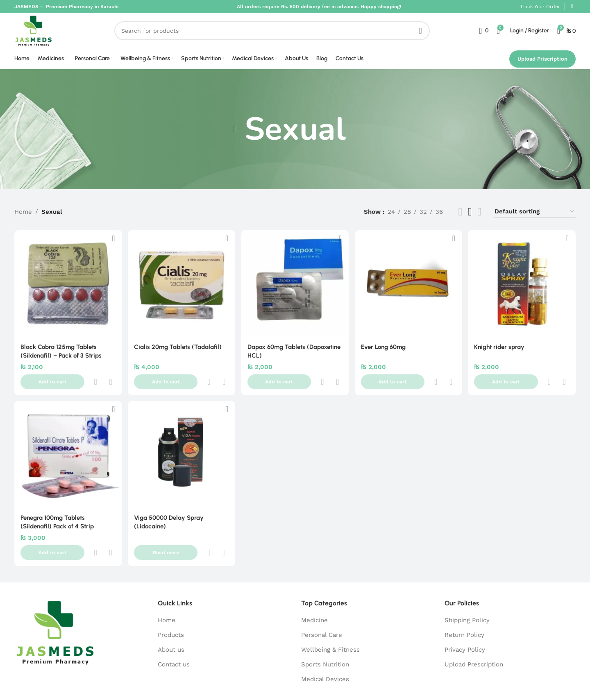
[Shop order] (535, 220)
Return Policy (464, 606)
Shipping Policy (467, 591)
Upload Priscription (542, 67)
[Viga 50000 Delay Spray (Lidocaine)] (181, 445)
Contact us (174, 635)
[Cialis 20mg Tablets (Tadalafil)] (181, 292)
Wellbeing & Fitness (330, 621)
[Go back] (234, 138)
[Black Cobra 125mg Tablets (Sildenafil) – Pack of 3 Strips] (67, 292)
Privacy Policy (465, 621)
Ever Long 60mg (385, 353)
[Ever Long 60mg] (409, 292)
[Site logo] (38, 35)
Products (171, 606)
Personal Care (322, 606)
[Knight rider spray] (523, 292)
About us (171, 621)
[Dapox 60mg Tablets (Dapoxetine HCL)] (295, 292)
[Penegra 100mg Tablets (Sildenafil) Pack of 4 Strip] (67, 445)
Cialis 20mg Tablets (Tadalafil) (178, 353)
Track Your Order (540, 7)
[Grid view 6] (479, 220)
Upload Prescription (474, 635)
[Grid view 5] (470, 220)
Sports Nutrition (325, 635)
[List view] (460, 220)
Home (23, 220)
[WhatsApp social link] (572, 7)
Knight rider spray (501, 353)
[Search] (276, 36)
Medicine (314, 591)
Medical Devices (325, 650)
